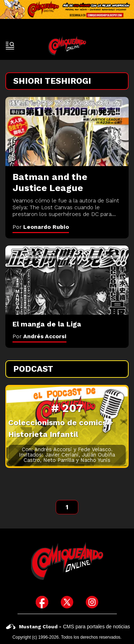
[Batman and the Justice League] (67, 132)
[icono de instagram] (92, 602)
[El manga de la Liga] (67, 280)
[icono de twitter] (67, 602)
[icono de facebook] (42, 602)
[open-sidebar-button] (10, 46)
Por (41, 227)
